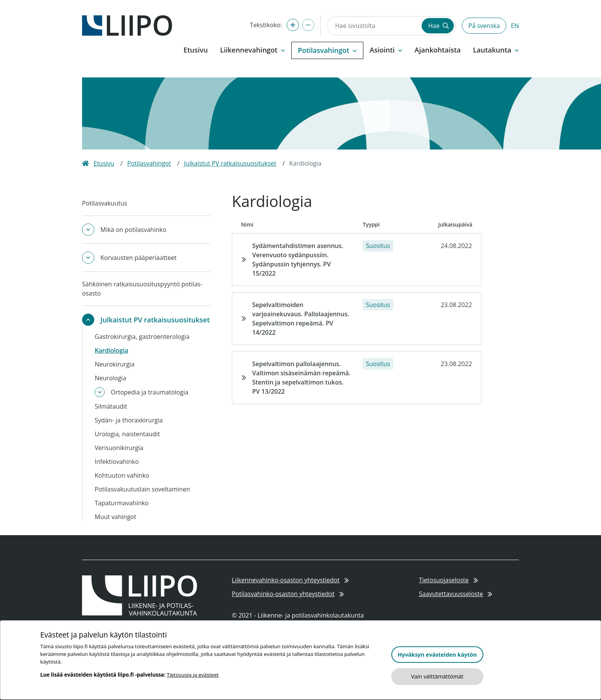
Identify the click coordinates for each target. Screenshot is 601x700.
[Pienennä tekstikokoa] (308, 25)
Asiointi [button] (386, 50)
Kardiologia (111, 350)
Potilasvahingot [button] (327, 50)
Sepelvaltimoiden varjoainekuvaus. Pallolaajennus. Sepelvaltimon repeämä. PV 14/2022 (301, 319)
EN (515, 26)
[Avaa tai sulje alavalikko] (88, 230)
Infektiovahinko (117, 462)
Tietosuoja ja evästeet (193, 675)
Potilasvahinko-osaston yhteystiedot (288, 594)
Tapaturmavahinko (122, 503)
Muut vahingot (115, 517)
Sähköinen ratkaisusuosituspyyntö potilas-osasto (142, 289)
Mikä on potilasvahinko (133, 230)
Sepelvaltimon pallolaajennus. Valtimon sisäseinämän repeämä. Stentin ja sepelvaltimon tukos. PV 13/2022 (301, 378)
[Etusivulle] (127, 25)
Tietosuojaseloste (448, 580)
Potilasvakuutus (105, 203)
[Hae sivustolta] (374, 26)
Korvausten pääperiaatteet (139, 258)
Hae (438, 26)
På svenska (484, 26)
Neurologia (110, 378)
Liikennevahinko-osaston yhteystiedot (290, 580)
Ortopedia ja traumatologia (149, 392)
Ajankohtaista (438, 50)
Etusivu (196, 50)
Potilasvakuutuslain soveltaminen (142, 489)
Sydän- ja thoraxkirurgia (129, 420)
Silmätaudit (111, 406)
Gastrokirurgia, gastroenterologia (142, 337)
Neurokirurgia (115, 364)
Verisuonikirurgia (119, 448)
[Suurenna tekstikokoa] (293, 25)
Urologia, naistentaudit (127, 434)
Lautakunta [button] (496, 50)
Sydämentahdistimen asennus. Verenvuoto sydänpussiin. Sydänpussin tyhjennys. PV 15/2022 (298, 260)
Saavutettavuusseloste (456, 594)
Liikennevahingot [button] (253, 50)
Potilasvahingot (149, 163)
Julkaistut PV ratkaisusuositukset (230, 163)
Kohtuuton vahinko (122, 475)
